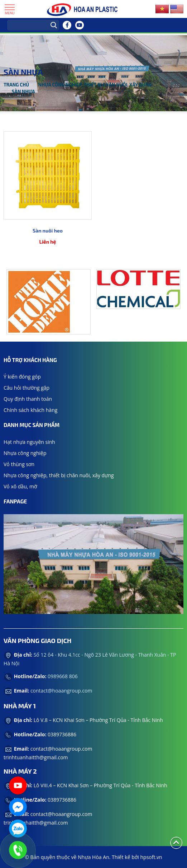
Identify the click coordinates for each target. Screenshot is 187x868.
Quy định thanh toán (28, 399)
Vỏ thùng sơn (19, 464)
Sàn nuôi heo (48, 231)
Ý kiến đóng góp (22, 377)
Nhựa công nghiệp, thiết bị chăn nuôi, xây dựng (95, 85)
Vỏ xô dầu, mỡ (20, 486)
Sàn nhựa (23, 92)
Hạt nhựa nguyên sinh (29, 442)
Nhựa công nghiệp (25, 453)
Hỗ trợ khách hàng (30, 360)
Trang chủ (16, 85)
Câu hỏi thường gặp (27, 388)
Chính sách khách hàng (30, 410)
